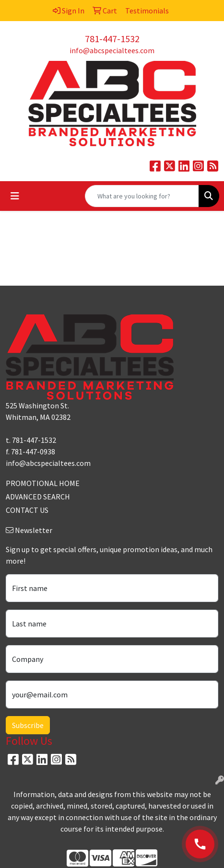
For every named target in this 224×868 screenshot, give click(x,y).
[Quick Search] (142, 196)
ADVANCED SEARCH (38, 497)
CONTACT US (27, 510)
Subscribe (28, 725)
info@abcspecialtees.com (112, 50)
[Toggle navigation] (15, 196)
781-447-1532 (112, 39)
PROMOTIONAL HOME (43, 483)
